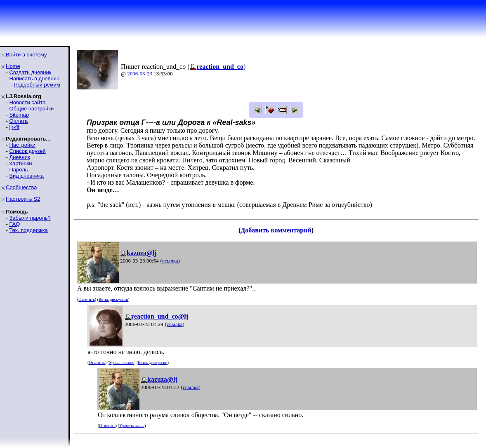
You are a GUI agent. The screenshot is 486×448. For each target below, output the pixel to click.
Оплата (18, 121)
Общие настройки (31, 109)
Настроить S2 (23, 199)
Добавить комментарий (276, 230)
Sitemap (19, 115)
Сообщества (21, 187)
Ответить (86, 299)
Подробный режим (37, 85)
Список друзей (27, 151)
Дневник (19, 157)
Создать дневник (30, 72)
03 (143, 74)
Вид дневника (26, 176)
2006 (132, 74)
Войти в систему (26, 55)
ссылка (170, 261)
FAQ (14, 224)
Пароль (18, 170)
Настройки (22, 145)
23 (150, 74)
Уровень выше (121, 362)
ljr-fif (14, 127)
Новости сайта (27, 102)
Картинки (20, 163)
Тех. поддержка (28, 230)
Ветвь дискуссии (113, 299)
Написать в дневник (34, 79)
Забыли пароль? (30, 218)
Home (13, 66)
